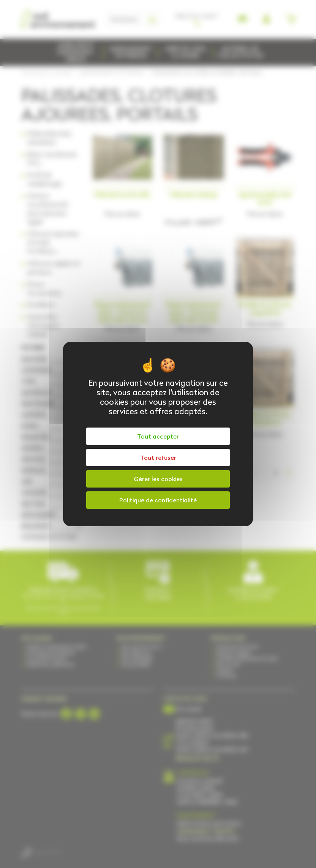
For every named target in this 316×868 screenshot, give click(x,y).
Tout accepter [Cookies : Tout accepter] (158, 436)
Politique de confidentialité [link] (158, 500)
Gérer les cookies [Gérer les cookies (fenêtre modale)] (158, 479)
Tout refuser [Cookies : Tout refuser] (158, 458)
